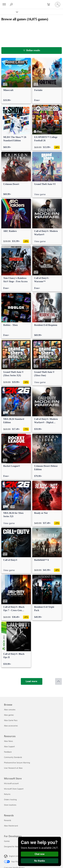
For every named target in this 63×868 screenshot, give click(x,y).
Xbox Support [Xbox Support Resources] (9, 746)
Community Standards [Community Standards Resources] (13, 757)
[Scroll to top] (58, 681)
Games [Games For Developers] (7, 841)
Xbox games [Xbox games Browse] (9, 715)
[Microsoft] (31, 3)
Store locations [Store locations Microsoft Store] (10, 805)
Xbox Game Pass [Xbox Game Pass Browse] (11, 720)
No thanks (40, 861)
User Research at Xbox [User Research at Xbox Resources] (13, 768)
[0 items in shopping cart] (50, 5)
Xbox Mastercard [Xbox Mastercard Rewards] (11, 826)
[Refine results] (32, 51)
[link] (16, 81)
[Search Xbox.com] (12, 4)
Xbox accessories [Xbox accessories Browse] (11, 726)
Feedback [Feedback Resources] (8, 752)
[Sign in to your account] (58, 5)
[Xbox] (9, 12)
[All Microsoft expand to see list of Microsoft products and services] (4, 5)
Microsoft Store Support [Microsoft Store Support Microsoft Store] (14, 789)
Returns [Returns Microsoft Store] (7, 794)
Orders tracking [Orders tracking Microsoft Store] (10, 799)
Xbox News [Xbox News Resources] (8, 741)
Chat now (40, 854)
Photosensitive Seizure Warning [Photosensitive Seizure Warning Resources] (17, 763)
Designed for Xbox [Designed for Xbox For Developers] (11, 846)
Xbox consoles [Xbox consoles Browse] (10, 710)
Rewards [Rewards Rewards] (8, 820)
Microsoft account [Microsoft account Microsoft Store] (11, 783)
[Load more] (32, 681)
